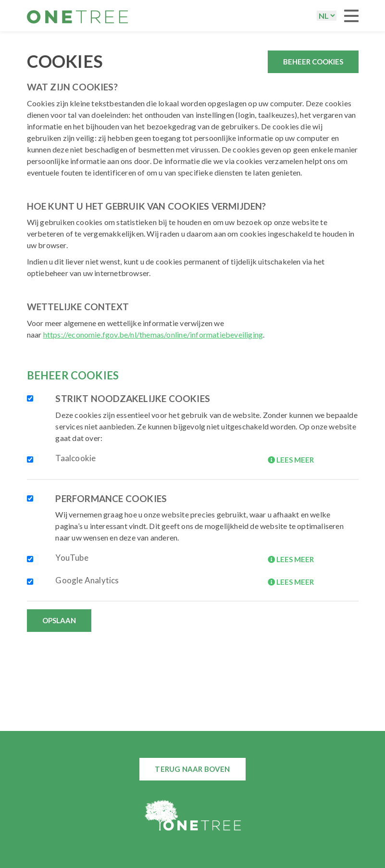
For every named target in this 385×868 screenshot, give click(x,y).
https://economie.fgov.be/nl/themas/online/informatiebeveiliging (153, 334)
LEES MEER (291, 460)
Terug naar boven (192, 769)
